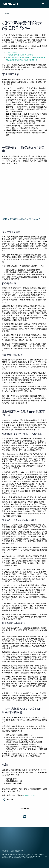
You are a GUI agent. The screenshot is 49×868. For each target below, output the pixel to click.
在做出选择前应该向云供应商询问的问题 (22, 60)
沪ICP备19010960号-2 (25, 854)
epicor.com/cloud (30, 795)
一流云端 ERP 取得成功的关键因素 (20, 55)
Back (7, 13)
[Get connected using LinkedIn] (24, 816)
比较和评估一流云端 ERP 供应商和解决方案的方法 (26, 57)
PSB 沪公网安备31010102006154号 (32, 856)
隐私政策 (5, 854)
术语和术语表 (11, 53)
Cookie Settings (14, 856)
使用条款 (13, 854)
